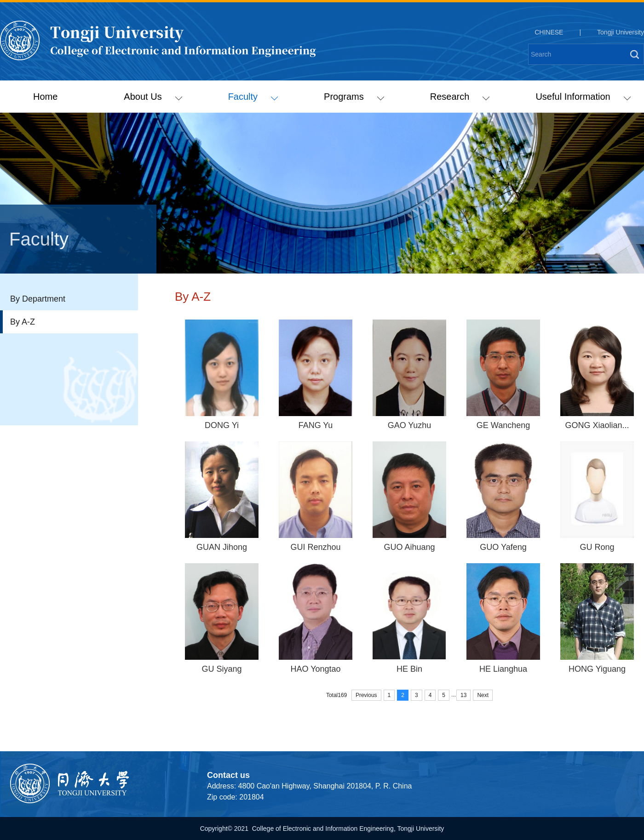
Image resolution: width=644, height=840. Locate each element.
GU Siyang (221, 669)
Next (483, 695)
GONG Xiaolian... (597, 425)
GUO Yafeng (503, 547)
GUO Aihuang (409, 547)
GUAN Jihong (222, 547)
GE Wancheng (503, 425)
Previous (366, 695)
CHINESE (549, 32)
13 (463, 695)
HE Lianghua (503, 669)
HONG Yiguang (597, 669)
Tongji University (621, 32)
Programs (354, 97)
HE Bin (409, 669)
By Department (38, 299)
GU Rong (597, 547)
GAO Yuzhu (410, 425)
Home (45, 97)
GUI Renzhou (315, 547)
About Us (153, 97)
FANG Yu (316, 425)
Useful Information (583, 97)
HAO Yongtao (315, 669)
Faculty (253, 97)
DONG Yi (222, 425)
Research (460, 97)
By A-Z (23, 322)
